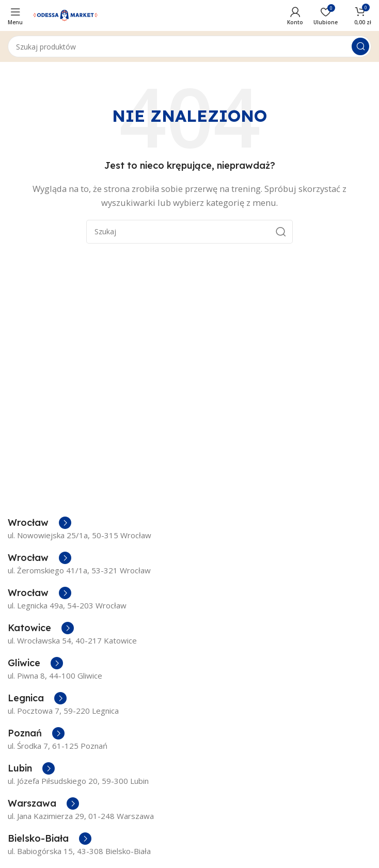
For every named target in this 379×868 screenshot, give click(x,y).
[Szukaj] (189, 46)
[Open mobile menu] (15, 15)
